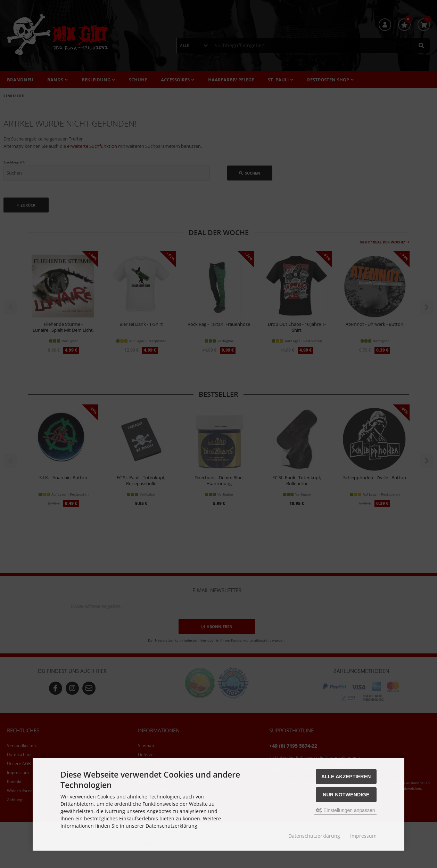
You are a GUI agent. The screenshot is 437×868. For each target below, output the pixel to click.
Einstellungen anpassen (345, 810)
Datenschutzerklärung (314, 836)
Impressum (363, 836)
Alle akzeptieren (346, 777)
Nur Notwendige (346, 795)
